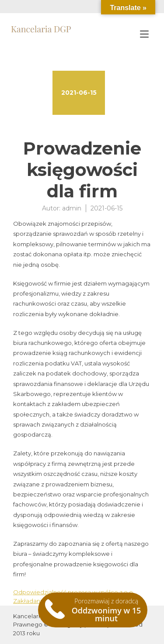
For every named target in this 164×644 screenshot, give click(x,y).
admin (72, 208)
